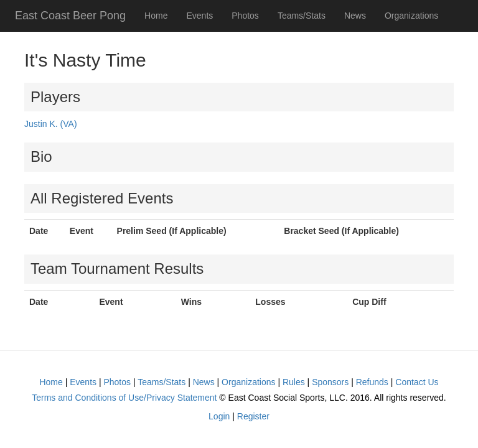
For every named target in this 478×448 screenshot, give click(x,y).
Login (219, 416)
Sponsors (330, 382)
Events (199, 16)
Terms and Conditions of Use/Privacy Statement (124, 398)
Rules (294, 382)
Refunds (372, 382)
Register (253, 416)
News (355, 16)
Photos (245, 16)
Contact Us (417, 382)
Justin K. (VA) (51, 124)
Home (156, 16)
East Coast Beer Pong (70, 16)
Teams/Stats (302, 16)
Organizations (411, 16)
